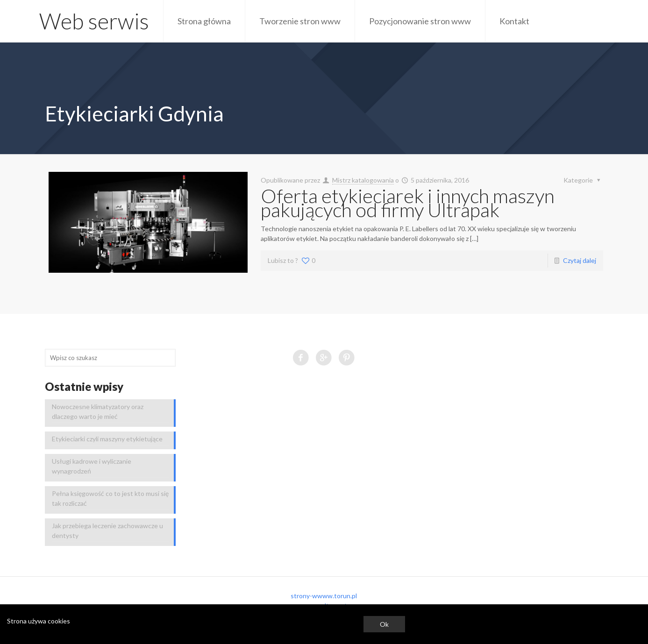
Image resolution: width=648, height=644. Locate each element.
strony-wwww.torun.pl (324, 596)
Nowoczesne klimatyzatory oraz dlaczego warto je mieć (98, 411)
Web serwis (94, 21)
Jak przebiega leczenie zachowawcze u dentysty (107, 531)
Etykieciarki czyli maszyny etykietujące (107, 439)
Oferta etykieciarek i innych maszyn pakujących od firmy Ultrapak (408, 203)
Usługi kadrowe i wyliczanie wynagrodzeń (92, 466)
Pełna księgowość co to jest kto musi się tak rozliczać (110, 498)
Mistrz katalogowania (363, 180)
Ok (384, 624)
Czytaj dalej (580, 260)
